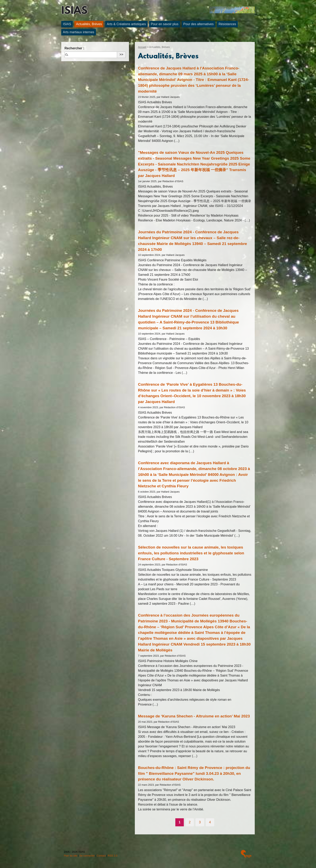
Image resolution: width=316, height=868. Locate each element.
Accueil (142, 47)
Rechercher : (74, 48)
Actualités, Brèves (89, 24)
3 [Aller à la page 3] (200, 822)
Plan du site (71, 856)
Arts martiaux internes (79, 32)
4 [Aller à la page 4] (210, 822)
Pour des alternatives (199, 24)
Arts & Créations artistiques (126, 24)
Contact (101, 856)
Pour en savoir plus (165, 24)
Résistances (227, 24)
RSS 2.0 (113, 856)
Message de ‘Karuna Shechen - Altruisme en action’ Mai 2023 (194, 716)
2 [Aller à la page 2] (190, 822)
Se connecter (87, 856)
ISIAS (74, 11)
